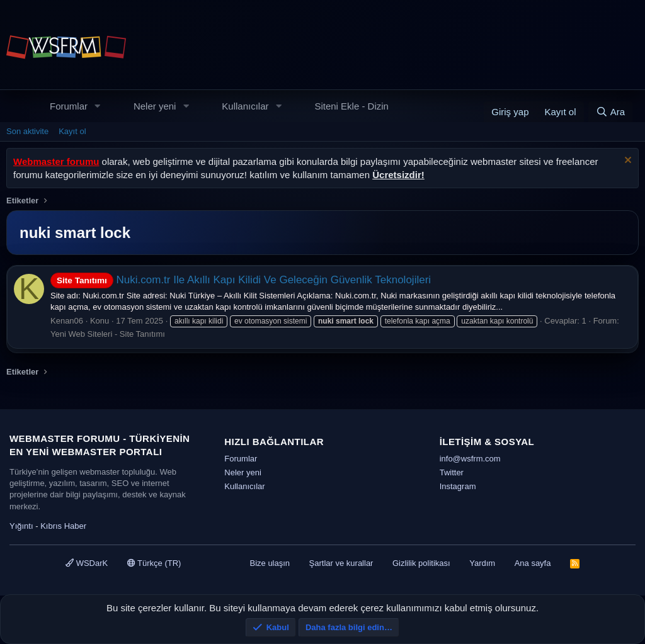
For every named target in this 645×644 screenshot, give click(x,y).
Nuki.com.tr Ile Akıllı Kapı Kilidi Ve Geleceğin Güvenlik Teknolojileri (241, 280)
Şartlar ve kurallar (341, 563)
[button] (98, 106)
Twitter (452, 472)
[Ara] (610, 112)
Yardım (482, 563)
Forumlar (69, 106)
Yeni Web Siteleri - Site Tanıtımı (108, 334)
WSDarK (87, 563)
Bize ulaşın (270, 563)
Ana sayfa (533, 563)
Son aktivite (27, 131)
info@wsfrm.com (470, 459)
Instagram (458, 486)
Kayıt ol (72, 131)
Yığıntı (21, 526)
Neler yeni (155, 106)
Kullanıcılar (245, 106)
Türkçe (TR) (154, 563)
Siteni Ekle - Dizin (351, 106)
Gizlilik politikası (421, 563)
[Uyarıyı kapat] (626, 161)
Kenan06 (67, 321)
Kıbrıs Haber (63, 526)
